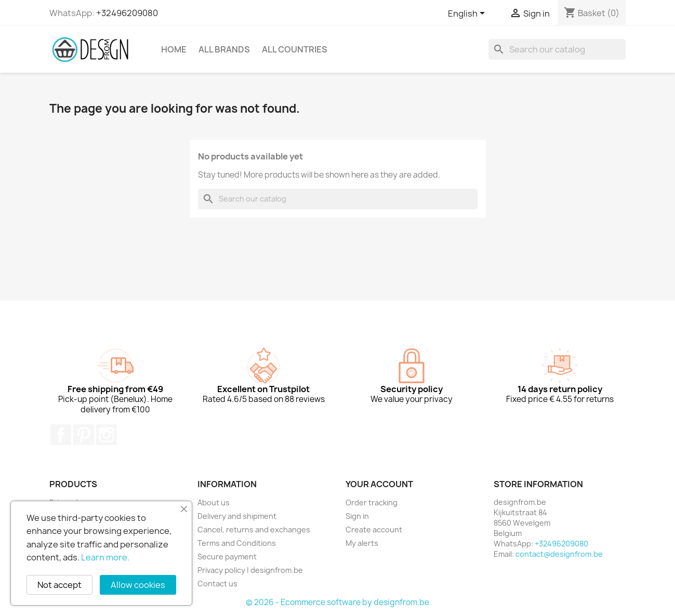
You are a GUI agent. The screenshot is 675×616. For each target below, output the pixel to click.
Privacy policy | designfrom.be (250, 570)
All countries (295, 49)
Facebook (61, 435)
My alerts (362, 543)
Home (174, 49)
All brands (224, 49)
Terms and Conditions (237, 543)
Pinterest (84, 435)
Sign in (357, 516)
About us (214, 503)
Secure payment (227, 557)
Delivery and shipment (237, 516)
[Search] (557, 49)
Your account (379, 484)
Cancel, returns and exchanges (254, 530)
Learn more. (105, 557)
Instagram (107, 435)
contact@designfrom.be (559, 554)
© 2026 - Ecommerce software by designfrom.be (337, 602)
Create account (374, 530)
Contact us (217, 584)
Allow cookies (138, 585)
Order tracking (372, 503)
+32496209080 (127, 13)
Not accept (59, 585)
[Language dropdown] (468, 14)
